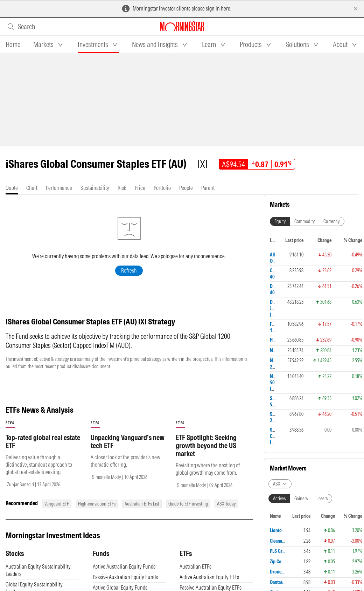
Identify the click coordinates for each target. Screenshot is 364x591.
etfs (10, 423)
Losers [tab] (322, 499)
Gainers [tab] (301, 499)
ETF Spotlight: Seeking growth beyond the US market (206, 445)
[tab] (13, 44)
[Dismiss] (356, 9)
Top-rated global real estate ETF (43, 441)
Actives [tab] (279, 499)
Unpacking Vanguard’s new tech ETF (128, 441)
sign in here (218, 8)
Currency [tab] (332, 221)
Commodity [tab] (304, 221)
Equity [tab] (280, 221)
